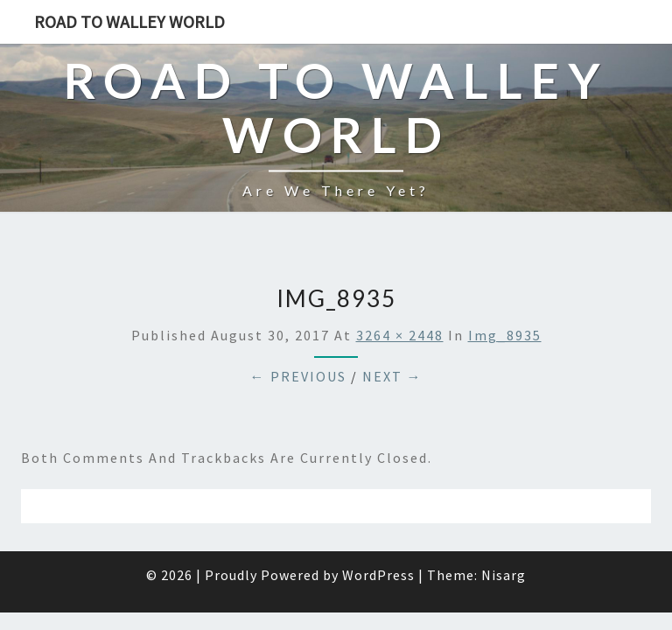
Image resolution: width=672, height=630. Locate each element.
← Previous (298, 332)
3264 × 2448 (400, 291)
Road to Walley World (129, 21)
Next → (392, 332)
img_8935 (505, 291)
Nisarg (504, 531)
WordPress (378, 531)
